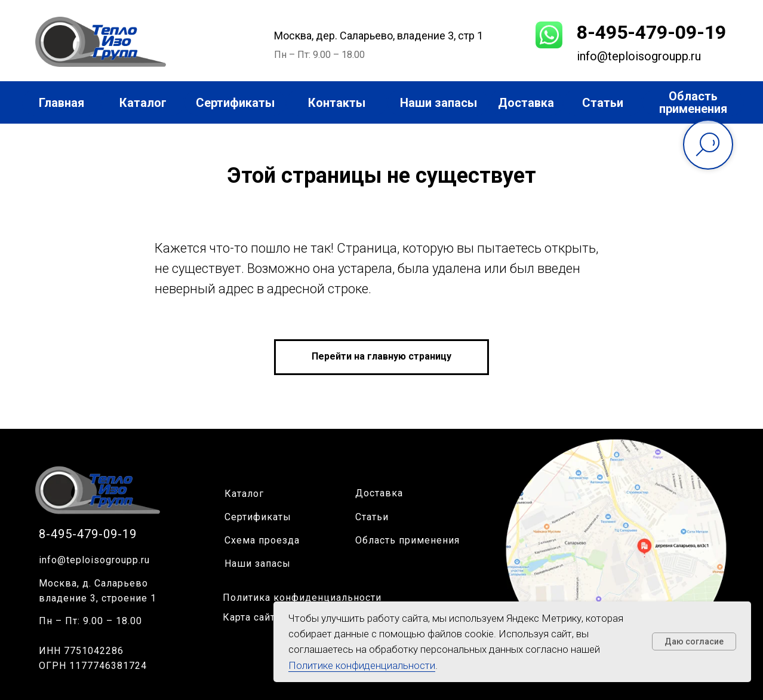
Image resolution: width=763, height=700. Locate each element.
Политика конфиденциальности (302, 598)
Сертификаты (258, 517)
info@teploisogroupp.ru (94, 560)
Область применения (407, 540)
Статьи (372, 517)
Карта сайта (252, 617)
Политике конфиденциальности (362, 665)
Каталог (244, 494)
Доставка (379, 493)
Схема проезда (262, 540)
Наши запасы (258, 564)
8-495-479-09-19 (651, 32)
